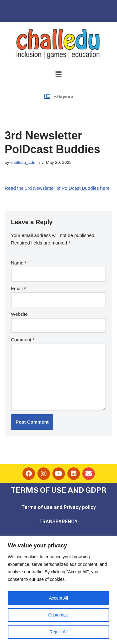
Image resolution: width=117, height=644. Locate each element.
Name (19, 263)
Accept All (58, 598)
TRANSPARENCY (58, 522)
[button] (58, 74)
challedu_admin (25, 162)
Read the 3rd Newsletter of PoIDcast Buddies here (57, 188)
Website (19, 314)
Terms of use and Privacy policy (59, 507)
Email (18, 288)
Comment (23, 340)
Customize (58, 615)
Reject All (58, 632)
